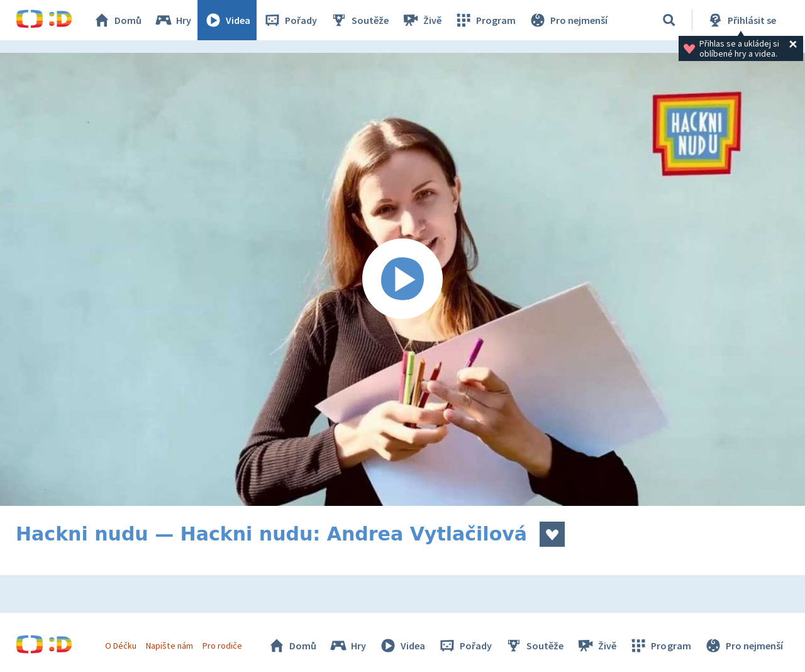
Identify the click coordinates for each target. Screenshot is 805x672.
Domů (117, 20)
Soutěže (359, 20)
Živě (421, 20)
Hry (173, 20)
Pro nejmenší (568, 20)
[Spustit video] (402, 279)
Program (485, 20)
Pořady (290, 20)
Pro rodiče (222, 646)
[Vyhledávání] (669, 20)
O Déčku (121, 646)
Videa (227, 20)
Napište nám (169, 646)
